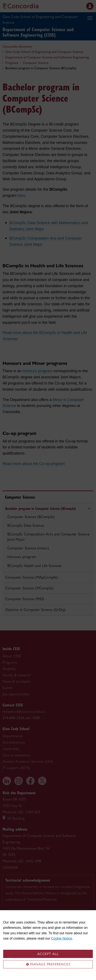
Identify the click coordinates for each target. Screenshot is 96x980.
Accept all (48, 954)
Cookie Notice (62, 938)
